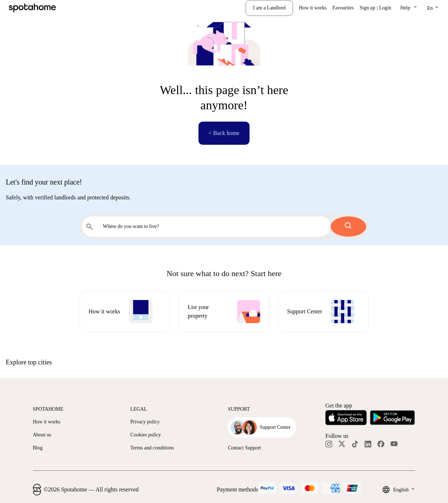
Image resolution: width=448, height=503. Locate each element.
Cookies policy (146, 435)
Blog (38, 448)
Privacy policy (145, 422)
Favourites (343, 8)
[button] (409, 8)
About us (42, 435)
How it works (313, 8)
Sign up (367, 8)
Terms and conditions (152, 448)
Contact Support (244, 448)
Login (385, 8)
